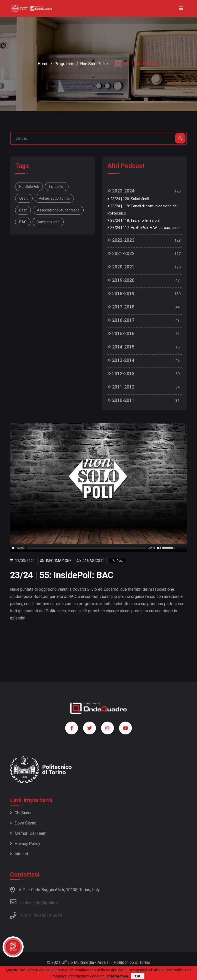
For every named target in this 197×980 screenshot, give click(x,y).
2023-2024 (121, 191)
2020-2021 (121, 267)
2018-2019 (121, 293)
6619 (57, 915)
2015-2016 (121, 333)
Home (43, 64)
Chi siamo (21, 813)
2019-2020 (121, 280)
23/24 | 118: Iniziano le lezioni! (134, 221)
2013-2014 (121, 360)
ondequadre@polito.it (34, 902)
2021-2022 (121, 253)
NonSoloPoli (29, 187)
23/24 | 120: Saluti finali (128, 199)
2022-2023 (121, 240)
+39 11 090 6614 (36, 915)
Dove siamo (23, 823)
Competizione (48, 222)
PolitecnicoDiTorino (54, 198)
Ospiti (24, 198)
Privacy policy (25, 844)
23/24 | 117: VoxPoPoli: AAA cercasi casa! (144, 228)
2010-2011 (121, 400)
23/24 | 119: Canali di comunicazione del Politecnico (142, 210)
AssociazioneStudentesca (58, 210)
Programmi (64, 64)
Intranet (19, 854)
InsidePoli (57, 187)
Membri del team (28, 833)
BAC (23, 222)
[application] (98, 548)
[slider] (86, 548)
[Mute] (159, 548)
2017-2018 (121, 307)
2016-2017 (121, 320)
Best (23, 210)
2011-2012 (121, 387)
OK (138, 976)
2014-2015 (121, 347)
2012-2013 (121, 373)
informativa (118, 976)
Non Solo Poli (92, 64)
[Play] (13, 548)
